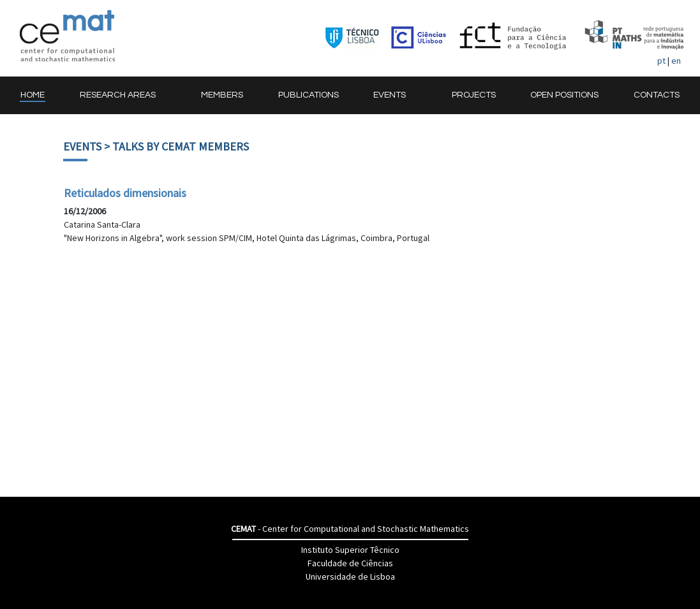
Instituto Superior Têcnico (350, 550)
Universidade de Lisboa (350, 576)
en (676, 61)
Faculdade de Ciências (350, 563)
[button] (123, 95)
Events (82, 146)
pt (661, 61)
